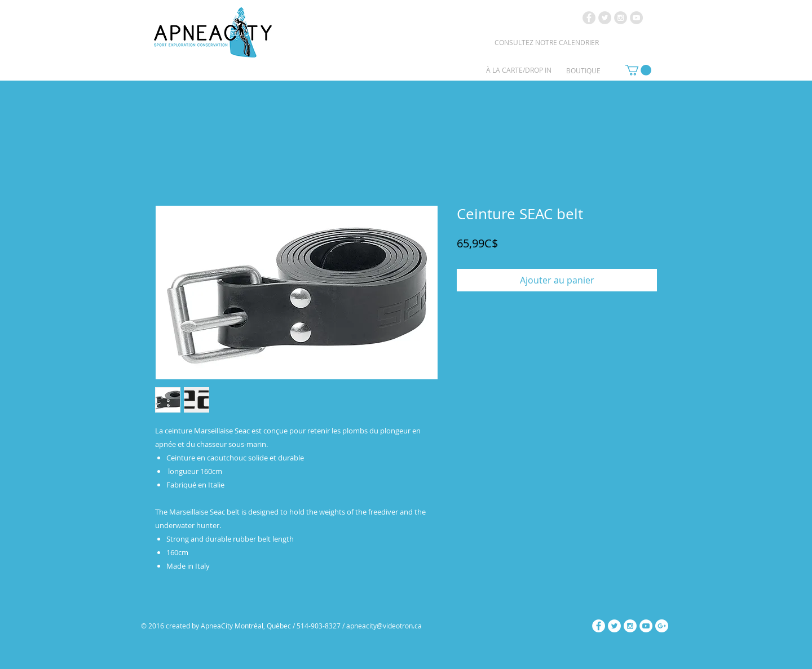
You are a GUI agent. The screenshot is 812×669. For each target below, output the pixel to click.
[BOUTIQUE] (583, 70)
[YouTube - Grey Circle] (636, 18)
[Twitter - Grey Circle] (605, 18)
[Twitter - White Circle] (614, 626)
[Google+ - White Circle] (662, 626)
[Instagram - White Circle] (630, 626)
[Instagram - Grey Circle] (621, 18)
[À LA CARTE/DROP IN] (519, 70)
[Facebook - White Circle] (599, 626)
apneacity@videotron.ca (384, 626)
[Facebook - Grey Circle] (589, 18)
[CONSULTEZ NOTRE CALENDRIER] (546, 43)
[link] (638, 70)
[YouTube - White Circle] (646, 626)
